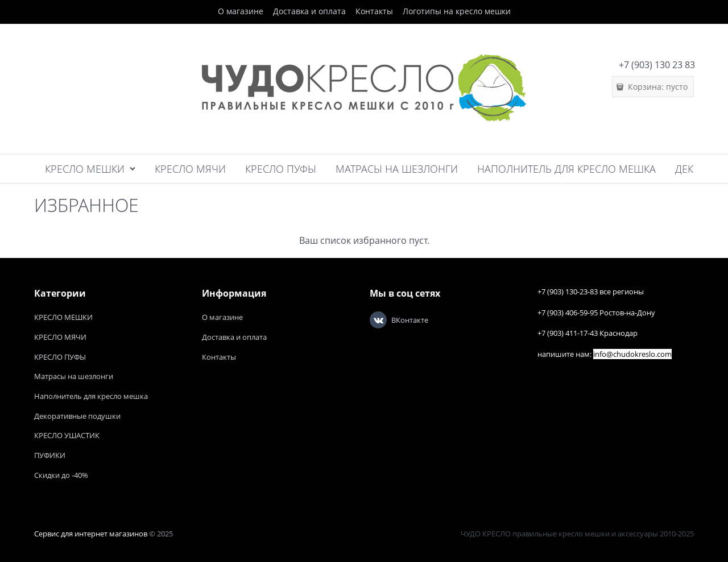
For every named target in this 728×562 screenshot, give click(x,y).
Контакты (374, 11)
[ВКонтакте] (378, 320)
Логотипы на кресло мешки (457, 11)
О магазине (241, 11)
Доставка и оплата (309, 11)
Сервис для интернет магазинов (91, 534)
